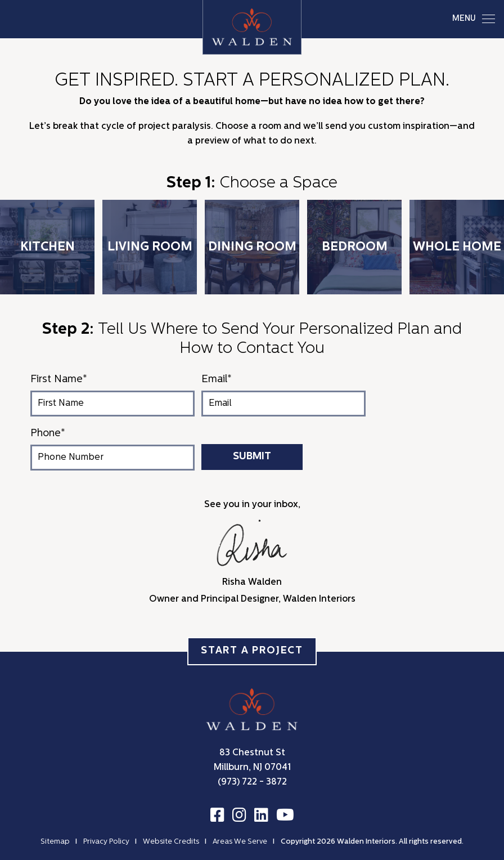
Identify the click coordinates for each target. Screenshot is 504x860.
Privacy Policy (106, 842)
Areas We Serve (240, 842)
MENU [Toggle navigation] (474, 19)
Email (217, 380)
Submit (252, 457)
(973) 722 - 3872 (252, 782)
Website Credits (171, 842)
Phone (48, 434)
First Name (59, 380)
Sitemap (55, 842)
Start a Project (252, 651)
